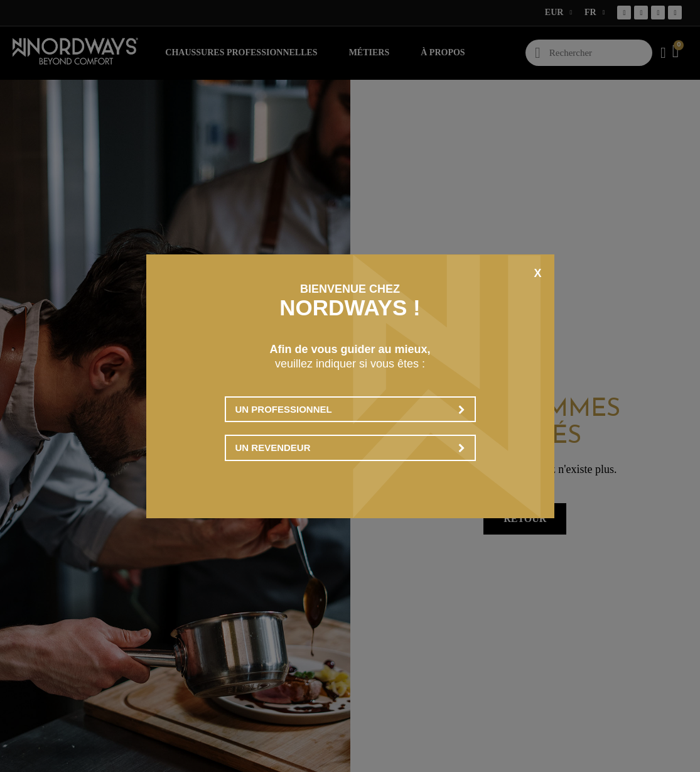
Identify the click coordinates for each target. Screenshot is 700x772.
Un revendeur (350, 448)
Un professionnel (350, 409)
